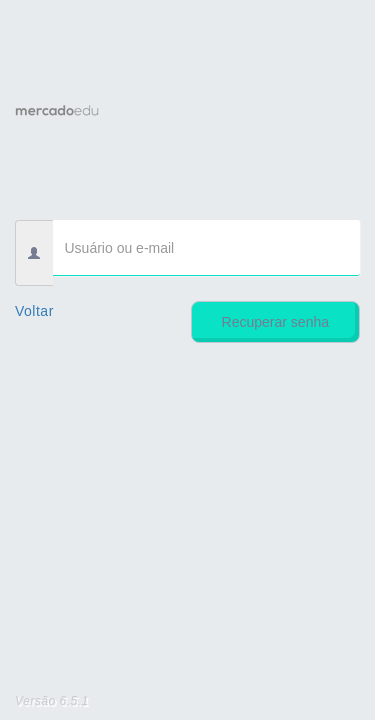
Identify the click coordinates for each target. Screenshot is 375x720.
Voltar (34, 311)
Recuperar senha (275, 322)
